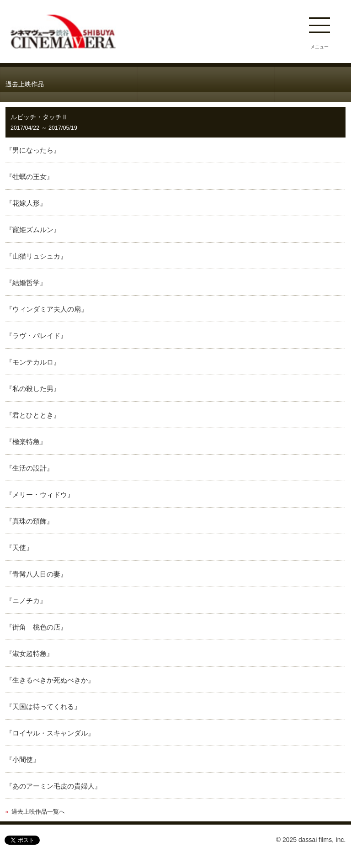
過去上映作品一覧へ (38, 812)
